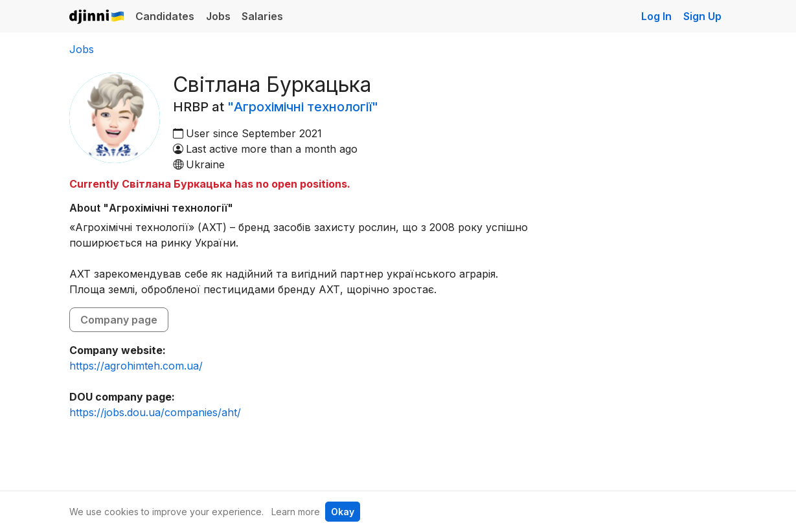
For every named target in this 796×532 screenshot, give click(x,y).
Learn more (296, 512)
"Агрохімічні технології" (303, 107)
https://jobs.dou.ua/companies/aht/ (155, 412)
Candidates (165, 16)
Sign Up (702, 16)
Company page (119, 320)
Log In (656, 16)
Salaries (262, 16)
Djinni (97, 17)
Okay (343, 512)
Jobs (218, 16)
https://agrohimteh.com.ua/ (136, 366)
